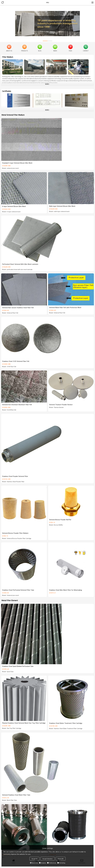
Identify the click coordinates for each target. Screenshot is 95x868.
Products (25, 51)
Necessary (34, 863)
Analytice (43, 863)
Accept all (34, 859)
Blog (40, 51)
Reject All (61, 859)
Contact (86, 51)
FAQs (70, 51)
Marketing (61, 863)
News (55, 51)
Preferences (52, 863)
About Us (9, 51)
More (47, 84)
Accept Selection (48, 859)
